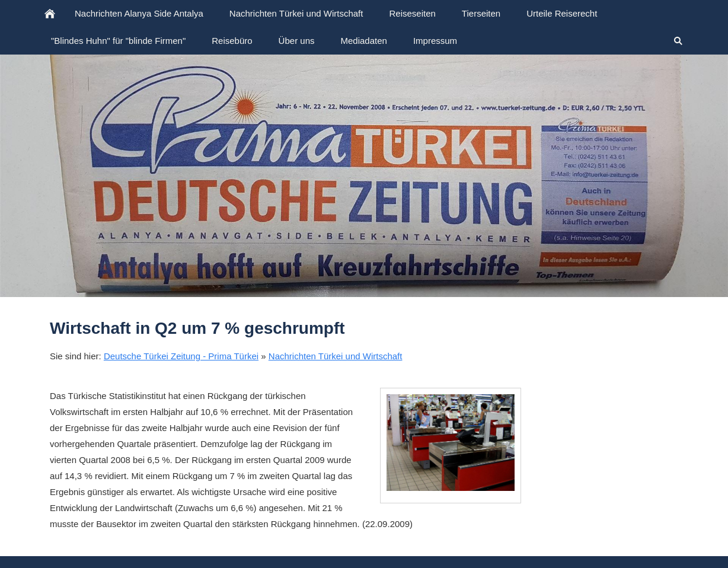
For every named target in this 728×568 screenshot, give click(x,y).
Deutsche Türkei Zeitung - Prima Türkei (181, 356)
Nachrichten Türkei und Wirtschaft (336, 356)
